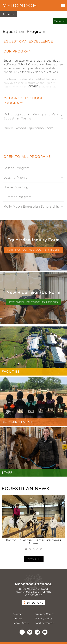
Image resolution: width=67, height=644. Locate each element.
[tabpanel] (33, 520)
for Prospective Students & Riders (34, 250)
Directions (35, 603)
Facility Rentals (45, 623)
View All (34, 559)
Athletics (9, 14)
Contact (18, 614)
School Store (21, 623)
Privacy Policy (44, 619)
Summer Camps (45, 614)
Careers (18, 619)
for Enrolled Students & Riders (33, 302)
